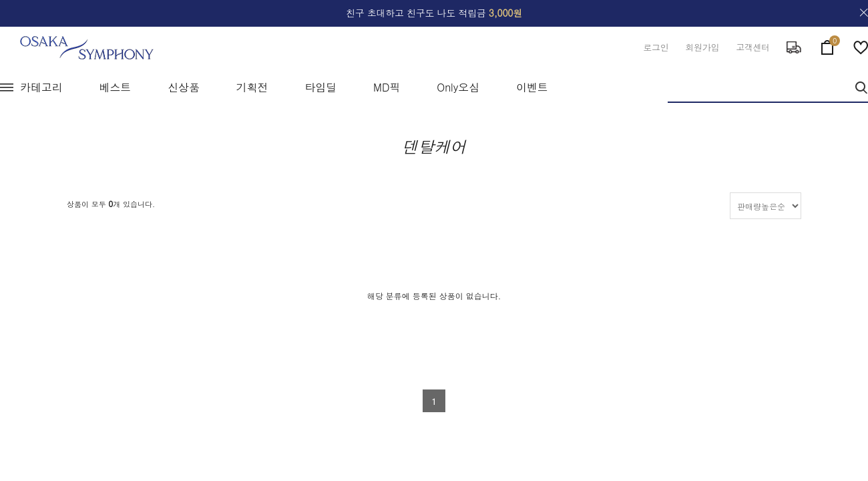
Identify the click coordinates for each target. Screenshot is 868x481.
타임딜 (320, 87)
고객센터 (753, 47)
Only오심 (458, 87)
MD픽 (387, 87)
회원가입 (702, 47)
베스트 (116, 87)
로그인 (656, 47)
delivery (794, 47)
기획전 (252, 87)
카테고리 (41, 87)
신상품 (184, 87)
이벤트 (532, 87)
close (864, 13)
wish (861, 47)
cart (827, 44)
